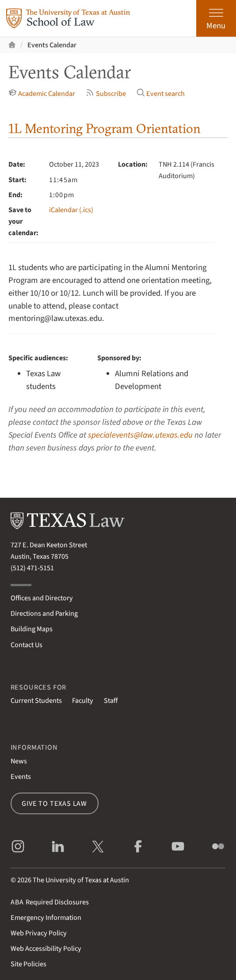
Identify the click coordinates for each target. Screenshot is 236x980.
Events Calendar (52, 45)
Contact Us (27, 645)
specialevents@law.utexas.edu (140, 435)
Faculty (83, 700)
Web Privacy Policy (39, 933)
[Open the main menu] (216, 18)
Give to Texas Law (54, 803)
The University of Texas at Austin (81, 880)
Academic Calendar (42, 93)
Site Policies (29, 964)
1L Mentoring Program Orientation (105, 128)
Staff (111, 700)
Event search (161, 93)
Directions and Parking (44, 613)
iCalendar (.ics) (71, 210)
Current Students (36, 700)
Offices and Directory (42, 598)
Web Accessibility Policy (46, 948)
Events (21, 776)
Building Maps (32, 629)
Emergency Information (46, 917)
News (19, 761)
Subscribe (106, 93)
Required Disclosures (50, 902)
